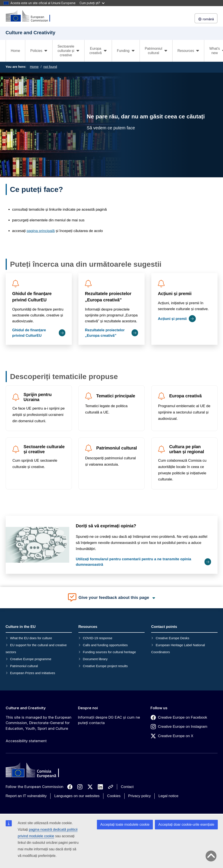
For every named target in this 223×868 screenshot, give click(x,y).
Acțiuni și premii (175, 294)
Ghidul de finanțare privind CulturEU (32, 297)
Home (16, 51)
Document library (95, 659)
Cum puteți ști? (92, 3)
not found (50, 67)
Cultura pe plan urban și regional (186, 449)
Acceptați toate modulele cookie (125, 824)
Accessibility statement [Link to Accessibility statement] (26, 741)
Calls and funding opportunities (105, 645)
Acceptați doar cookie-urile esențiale (186, 824)
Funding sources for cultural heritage (109, 652)
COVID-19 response (98, 638)
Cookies (114, 796)
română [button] (206, 19)
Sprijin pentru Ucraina (38, 397)
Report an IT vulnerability (26, 796)
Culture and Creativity (26, 708)
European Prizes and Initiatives (33, 673)
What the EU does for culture (31, 638)
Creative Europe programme (31, 659)
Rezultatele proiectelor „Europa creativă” (108, 297)
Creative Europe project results (105, 666)
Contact (127, 787)
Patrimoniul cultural (117, 448)
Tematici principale (116, 396)
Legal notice (168, 796)
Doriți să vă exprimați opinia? (106, 526)
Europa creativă (185, 396)
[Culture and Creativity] (31, 16)
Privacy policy (140, 796)
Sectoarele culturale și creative (44, 449)
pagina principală (41, 231)
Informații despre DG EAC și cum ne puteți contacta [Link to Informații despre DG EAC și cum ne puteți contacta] (109, 720)
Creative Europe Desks (172, 638)
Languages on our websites (77, 796)
